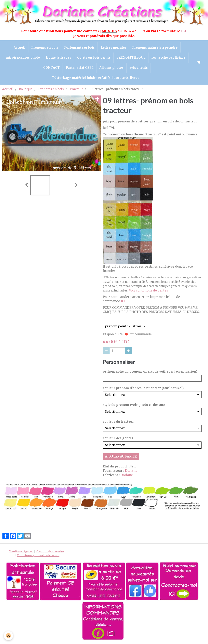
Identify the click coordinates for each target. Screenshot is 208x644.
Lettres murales (114, 48)
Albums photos (112, 68)
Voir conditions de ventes (148, 292)
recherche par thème (169, 58)
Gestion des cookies (50, 553)
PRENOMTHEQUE (131, 58)
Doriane (131, 472)
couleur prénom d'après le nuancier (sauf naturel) (143, 390)
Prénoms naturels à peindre (155, 48)
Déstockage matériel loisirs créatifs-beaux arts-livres (96, 79)
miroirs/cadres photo (22, 58)
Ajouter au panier (121, 458)
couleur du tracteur (118, 423)
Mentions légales (21, 553)
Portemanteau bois (79, 48)
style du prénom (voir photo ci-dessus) (134, 406)
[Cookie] (9, 636)
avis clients (139, 68)
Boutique (26, 91)
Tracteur (76, 91)
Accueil (19, 48)
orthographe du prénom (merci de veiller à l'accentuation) (150, 373)
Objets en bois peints (94, 58)
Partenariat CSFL (79, 68)
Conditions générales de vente (38, 557)
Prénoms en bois (44, 48)
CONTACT (51, 68)
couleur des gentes (118, 440)
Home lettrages (58, 58)
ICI (184, 31)
